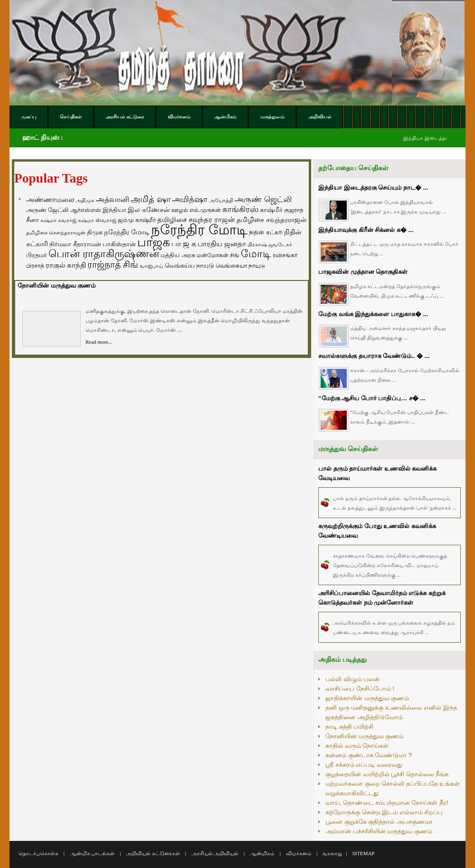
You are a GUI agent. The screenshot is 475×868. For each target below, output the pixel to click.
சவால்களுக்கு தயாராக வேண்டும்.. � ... (374, 356)
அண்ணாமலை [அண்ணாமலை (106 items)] (50, 200)
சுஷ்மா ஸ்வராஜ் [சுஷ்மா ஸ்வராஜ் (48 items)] (97, 220)
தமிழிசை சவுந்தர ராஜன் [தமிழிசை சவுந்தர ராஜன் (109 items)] (196, 220)
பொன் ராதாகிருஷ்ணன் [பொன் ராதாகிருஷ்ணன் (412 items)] (104, 254)
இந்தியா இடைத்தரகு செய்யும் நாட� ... (373, 188)
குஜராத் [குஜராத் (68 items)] (294, 210)
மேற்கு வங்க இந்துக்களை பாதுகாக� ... (373, 314)
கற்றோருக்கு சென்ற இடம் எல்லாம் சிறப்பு (384, 812)
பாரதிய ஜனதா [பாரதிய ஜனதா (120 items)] (222, 244)
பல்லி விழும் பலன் (352, 679)
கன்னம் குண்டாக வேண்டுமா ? (369, 755)
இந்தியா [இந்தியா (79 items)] (114, 210)
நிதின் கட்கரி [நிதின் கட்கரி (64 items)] (266, 232)
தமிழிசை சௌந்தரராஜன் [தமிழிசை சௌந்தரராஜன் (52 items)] (56, 232)
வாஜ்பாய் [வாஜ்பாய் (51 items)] (151, 266)
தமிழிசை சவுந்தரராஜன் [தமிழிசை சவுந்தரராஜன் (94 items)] (272, 220)
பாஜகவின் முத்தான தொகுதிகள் (363, 272)
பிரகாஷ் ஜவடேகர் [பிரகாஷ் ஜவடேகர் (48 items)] (270, 244)
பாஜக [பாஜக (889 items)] (154, 242)
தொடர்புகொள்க (38, 853)
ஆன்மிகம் (262, 853)
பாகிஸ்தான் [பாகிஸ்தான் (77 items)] (119, 244)
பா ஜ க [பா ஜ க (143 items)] (184, 243)
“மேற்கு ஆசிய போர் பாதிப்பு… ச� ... (372, 398)
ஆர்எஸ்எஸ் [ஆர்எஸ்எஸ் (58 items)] (86, 210)
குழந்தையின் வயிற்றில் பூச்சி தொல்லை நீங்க (387, 774)
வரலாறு (332, 853)
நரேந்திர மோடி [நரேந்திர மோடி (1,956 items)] (199, 229)
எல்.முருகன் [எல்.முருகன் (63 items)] (205, 210)
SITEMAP (363, 853)
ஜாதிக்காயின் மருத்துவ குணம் (367, 698)
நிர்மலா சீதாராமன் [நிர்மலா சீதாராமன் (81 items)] (75, 244)
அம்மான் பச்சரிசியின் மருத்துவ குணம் (379, 831)
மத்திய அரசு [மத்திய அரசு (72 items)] (178, 255)
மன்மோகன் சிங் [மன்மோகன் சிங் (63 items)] (218, 255)
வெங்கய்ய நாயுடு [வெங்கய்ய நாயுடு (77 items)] (190, 265)
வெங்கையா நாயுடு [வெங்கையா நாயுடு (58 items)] (240, 265)
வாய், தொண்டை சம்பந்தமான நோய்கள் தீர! (387, 803)
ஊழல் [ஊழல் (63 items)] (180, 210)
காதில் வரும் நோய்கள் (357, 746)
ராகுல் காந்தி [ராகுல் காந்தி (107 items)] (66, 265)
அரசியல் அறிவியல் (215, 853)
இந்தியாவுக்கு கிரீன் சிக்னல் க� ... (366, 230)
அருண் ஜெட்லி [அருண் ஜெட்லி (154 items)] (263, 199)
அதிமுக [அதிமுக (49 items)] (85, 200)
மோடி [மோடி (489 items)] (256, 254)
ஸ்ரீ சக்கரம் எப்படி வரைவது (364, 765)
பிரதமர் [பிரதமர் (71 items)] (37, 255)
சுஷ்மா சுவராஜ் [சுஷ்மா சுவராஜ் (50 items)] (58, 220)
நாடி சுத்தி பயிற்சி (349, 727)
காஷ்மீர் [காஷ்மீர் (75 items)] (271, 210)
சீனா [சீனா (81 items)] (33, 220)
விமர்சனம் (299, 853)
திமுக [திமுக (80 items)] (95, 232)
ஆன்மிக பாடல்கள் (92, 853)
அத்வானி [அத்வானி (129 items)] (113, 199)
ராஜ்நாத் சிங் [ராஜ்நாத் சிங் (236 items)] (113, 265)
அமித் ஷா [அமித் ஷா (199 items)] (151, 199)
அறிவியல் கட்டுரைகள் (153, 853)
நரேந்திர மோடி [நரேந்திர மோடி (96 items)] (127, 232)
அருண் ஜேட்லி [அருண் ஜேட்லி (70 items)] (47, 210)
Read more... (99, 342)
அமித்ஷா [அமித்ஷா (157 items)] (190, 199)
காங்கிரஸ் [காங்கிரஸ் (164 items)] (240, 209)
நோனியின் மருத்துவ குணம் (57, 285)
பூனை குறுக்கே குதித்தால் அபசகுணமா (379, 822)
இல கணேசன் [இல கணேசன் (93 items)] (149, 210)
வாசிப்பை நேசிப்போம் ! (360, 689)
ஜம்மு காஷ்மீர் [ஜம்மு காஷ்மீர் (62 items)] (137, 220)
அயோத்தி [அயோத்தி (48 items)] (221, 200)
